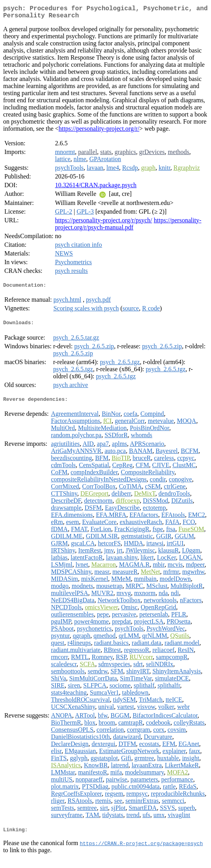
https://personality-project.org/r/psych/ (103, 223)
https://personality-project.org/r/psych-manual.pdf (128, 227)
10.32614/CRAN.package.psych (96, 188)
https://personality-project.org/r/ (99, 132)
